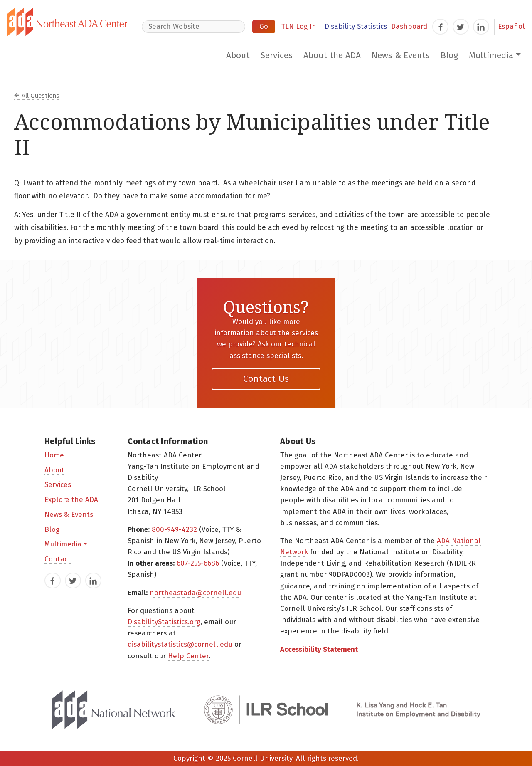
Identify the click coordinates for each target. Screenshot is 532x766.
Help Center (188, 656)
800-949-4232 (174, 530)
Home (54, 455)
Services (277, 56)
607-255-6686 (198, 563)
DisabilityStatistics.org (164, 622)
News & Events (401, 56)
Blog (449, 56)
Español (511, 26)
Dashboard (409, 26)
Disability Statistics (356, 26)
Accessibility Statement (319, 649)
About (238, 56)
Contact (58, 559)
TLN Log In (299, 26)
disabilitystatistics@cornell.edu (180, 644)
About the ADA (332, 56)
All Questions (41, 96)
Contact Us (266, 379)
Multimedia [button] (491, 56)
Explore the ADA (71, 500)
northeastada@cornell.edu (195, 593)
